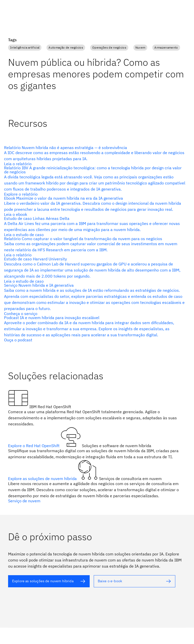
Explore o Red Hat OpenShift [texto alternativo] (34, 446)
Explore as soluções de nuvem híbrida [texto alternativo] (43, 479)
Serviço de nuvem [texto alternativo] (24, 501)
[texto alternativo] (95, 156)
